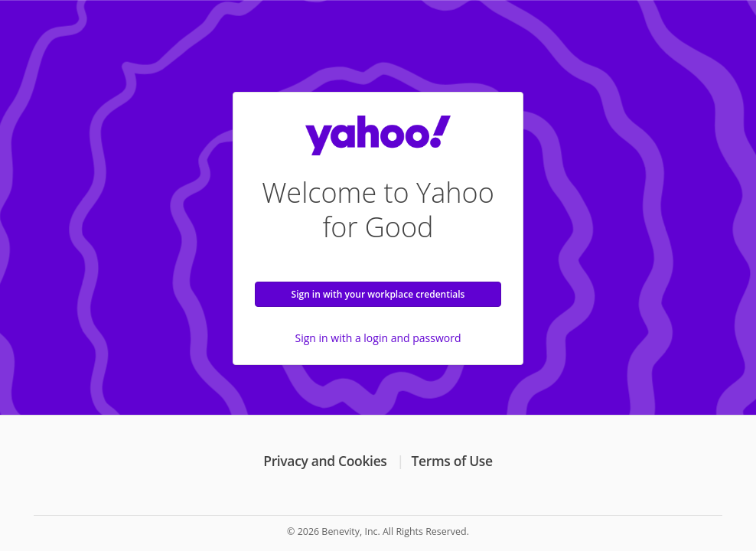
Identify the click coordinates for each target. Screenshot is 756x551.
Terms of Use (452, 461)
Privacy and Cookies (325, 461)
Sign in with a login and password (378, 338)
